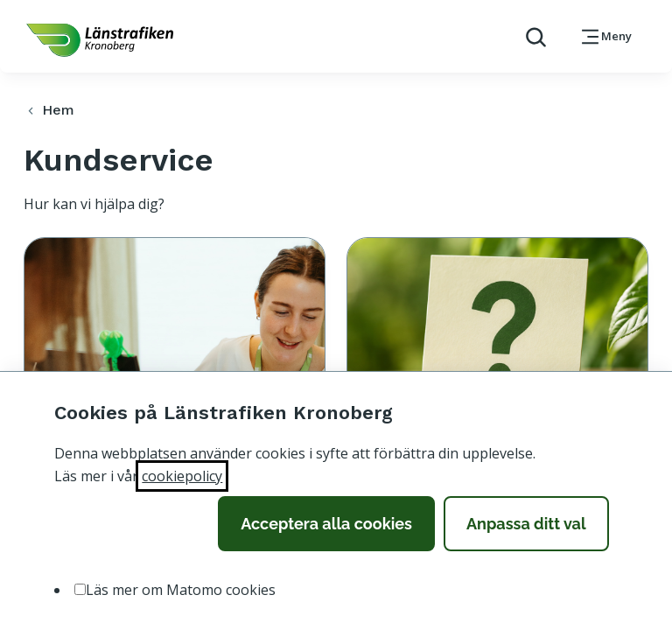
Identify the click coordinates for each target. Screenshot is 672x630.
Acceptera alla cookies (326, 524)
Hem (49, 110)
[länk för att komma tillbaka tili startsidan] (100, 40)
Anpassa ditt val (526, 524)
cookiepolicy (182, 476)
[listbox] (336, 591)
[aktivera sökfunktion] (529, 36)
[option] (80, 589)
